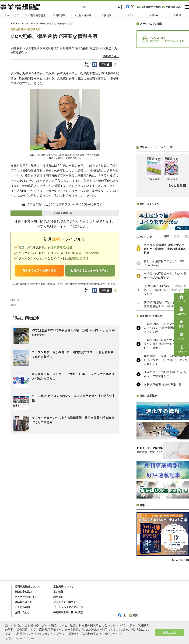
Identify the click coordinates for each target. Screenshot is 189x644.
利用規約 (58, 597)
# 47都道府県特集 (36, 15)
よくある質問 (22, 607)
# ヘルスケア (12, 15)
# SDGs (154, 15)
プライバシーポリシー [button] (20, 638)
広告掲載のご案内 (149, 7)
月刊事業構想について (27, 587)
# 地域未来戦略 (83, 15)
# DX (130, 15)
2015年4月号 (111, 56)
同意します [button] (169, 632)
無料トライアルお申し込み (40, 270)
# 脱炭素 (107, 15)
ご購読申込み (171, 7)
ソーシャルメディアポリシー (70, 607)
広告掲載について (63, 587)
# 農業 (177, 15)
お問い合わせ (22, 612)
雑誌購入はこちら (25, 602)
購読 (134, 615)
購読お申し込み (24, 592)
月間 (186, 236)
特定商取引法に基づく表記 (68, 612)
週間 (176, 236)
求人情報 (58, 592)
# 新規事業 (59, 15)
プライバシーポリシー (66, 602)
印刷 (106, 64)
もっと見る (175, 185)
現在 (166, 236)
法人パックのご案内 (26, 597)
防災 (14, 305)
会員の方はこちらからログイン (90, 270)
